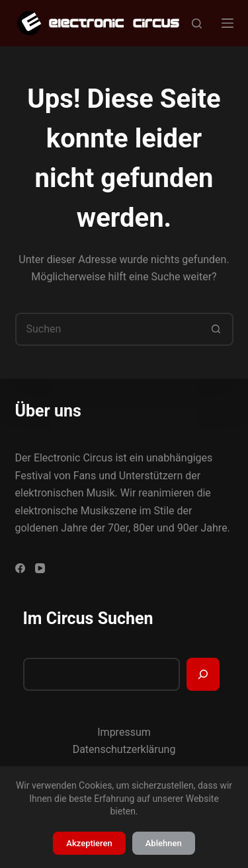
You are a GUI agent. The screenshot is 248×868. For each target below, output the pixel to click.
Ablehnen (164, 843)
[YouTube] (40, 568)
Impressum (124, 732)
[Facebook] (20, 568)
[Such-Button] (217, 329)
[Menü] (227, 23)
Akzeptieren (89, 843)
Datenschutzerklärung (124, 749)
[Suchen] (197, 23)
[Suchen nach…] (108, 329)
